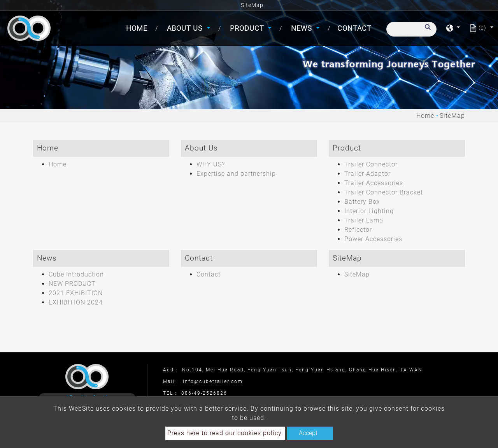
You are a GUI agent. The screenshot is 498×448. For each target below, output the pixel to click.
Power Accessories (373, 239)
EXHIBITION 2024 (76, 302)
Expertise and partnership (236, 174)
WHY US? (211, 164)
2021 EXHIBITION (76, 293)
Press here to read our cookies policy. (225, 433)
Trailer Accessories (374, 183)
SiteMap (357, 274)
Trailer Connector (371, 164)
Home (138, 27)
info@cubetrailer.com (213, 381)
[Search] (411, 29)
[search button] (427, 31)
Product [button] (248, 28)
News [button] (302, 28)
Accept (308, 433)
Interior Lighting (369, 211)
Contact (354, 28)
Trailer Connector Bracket (384, 192)
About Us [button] (186, 28)
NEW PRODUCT (72, 284)
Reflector (358, 230)
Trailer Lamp (364, 220)
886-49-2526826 (204, 393)
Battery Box (362, 202)
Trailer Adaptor (367, 174)
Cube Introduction (76, 274)
